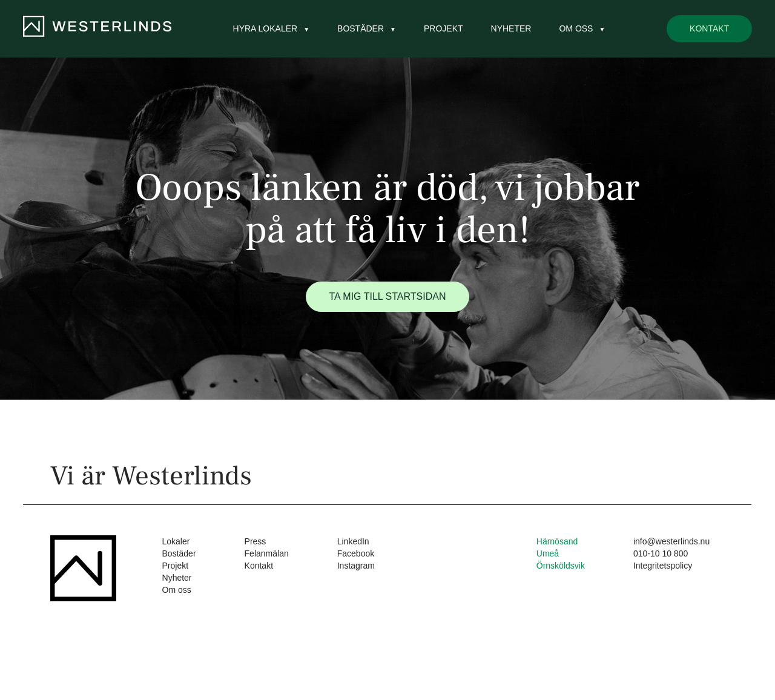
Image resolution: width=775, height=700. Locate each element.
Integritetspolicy (663, 566)
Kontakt (709, 28)
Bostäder (361, 28)
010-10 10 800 (661, 553)
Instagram (356, 566)
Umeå (548, 553)
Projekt (444, 28)
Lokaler (176, 541)
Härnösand (557, 541)
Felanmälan (267, 553)
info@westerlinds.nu (671, 541)
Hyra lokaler (265, 28)
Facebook (356, 553)
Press (256, 541)
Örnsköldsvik (561, 566)
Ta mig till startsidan (388, 296)
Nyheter (511, 28)
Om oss (576, 28)
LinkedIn (353, 541)
